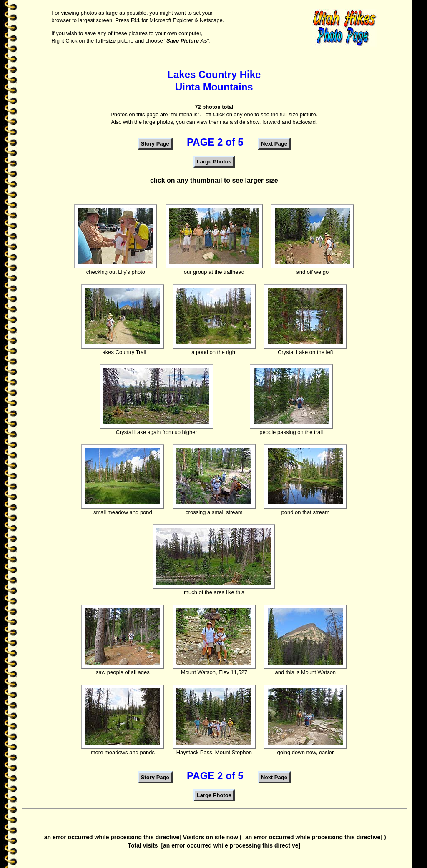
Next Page (274, 144)
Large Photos (214, 162)
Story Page (155, 144)
